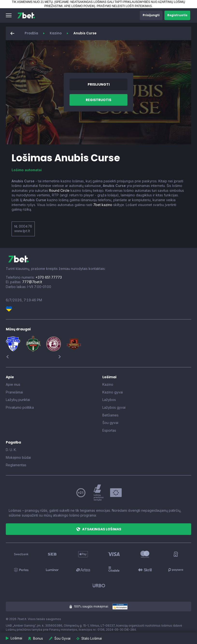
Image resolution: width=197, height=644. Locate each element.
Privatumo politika (20, 407)
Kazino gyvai (113, 392)
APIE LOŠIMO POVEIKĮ (80, 6)
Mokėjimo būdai (18, 457)
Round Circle (59, 190)
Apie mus (13, 384)
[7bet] (26, 15)
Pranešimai (14, 392)
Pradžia (31, 33)
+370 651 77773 (49, 277)
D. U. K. (11, 450)
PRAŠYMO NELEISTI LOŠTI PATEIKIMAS (124, 6)
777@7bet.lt (32, 282)
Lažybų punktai (18, 400)
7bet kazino (103, 205)
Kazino (56, 33)
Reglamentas (16, 465)
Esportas (109, 430)
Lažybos (109, 400)
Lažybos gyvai (114, 407)
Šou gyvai (110, 423)
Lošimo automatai (27, 170)
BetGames (110, 415)
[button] (9, 15)
